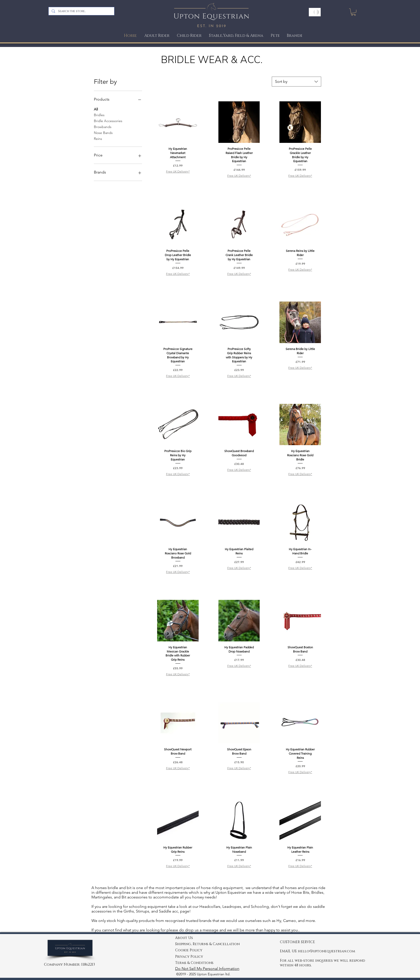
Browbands (103, 127)
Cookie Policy (189, 950)
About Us (184, 938)
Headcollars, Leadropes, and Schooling (234, 906)
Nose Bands (103, 132)
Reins (98, 138)
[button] (275, 36)
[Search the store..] (81, 11)
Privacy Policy (189, 957)
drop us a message (202, 930)
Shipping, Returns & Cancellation (207, 944)
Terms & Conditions (194, 963)
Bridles (99, 115)
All (96, 109)
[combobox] (296, 82)
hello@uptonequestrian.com (326, 951)
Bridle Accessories (108, 121)
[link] (353, 12)
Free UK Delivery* (178, 171)
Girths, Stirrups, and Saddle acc (150, 911)
